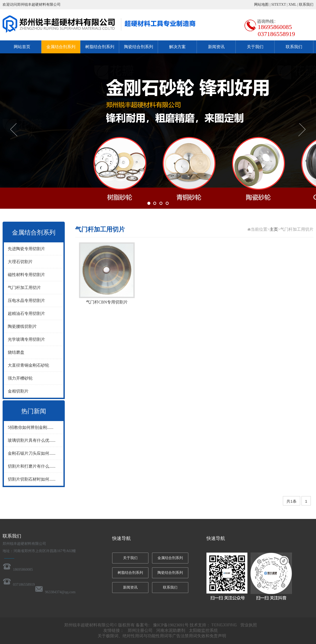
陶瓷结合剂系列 (139, 47)
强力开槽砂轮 (20, 378)
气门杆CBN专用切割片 (107, 302)
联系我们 (306, 5)
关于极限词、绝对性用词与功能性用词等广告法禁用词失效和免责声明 (162, 636)
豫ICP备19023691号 (171, 625)
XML (293, 5)
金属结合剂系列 (61, 47)
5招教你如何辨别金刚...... (31, 427)
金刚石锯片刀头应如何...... (32, 453)
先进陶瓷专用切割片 (26, 249)
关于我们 (255, 47)
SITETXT (279, 5)
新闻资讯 (216, 47)
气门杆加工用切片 (24, 288)
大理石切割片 (20, 262)
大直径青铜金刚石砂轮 (28, 365)
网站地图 (261, 5)
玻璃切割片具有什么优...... (32, 440)
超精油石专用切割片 (26, 313)
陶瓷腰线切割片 (22, 326)
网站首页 (22, 47)
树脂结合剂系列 (100, 47)
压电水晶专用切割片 (26, 301)
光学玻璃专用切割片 (26, 339)
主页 (274, 229)
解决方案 (177, 47)
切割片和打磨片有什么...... (32, 466)
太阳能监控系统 (203, 630)
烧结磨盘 (16, 352)
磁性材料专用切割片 (26, 275)
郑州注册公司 (140, 630)
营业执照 (249, 625)
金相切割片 (18, 391)
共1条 (291, 501)
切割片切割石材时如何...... (32, 479)
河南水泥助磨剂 (171, 630)
